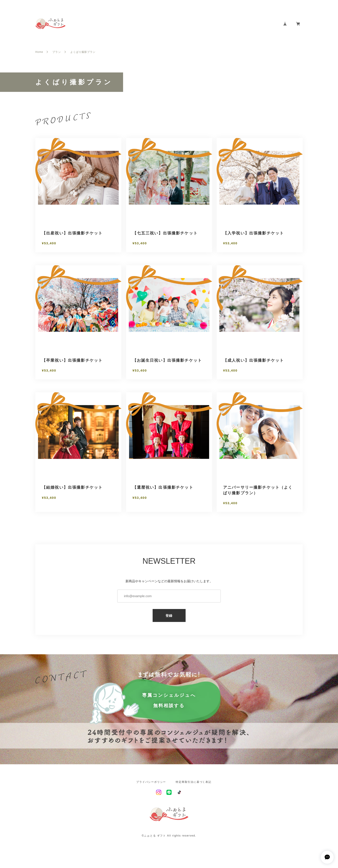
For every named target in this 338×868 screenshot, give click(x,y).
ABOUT (216, 24)
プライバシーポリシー (151, 782)
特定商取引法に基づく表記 (194, 782)
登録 (169, 616)
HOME (198, 24)
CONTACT (265, 24)
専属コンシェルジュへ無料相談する (169, 700)
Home (39, 52)
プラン (57, 52)
